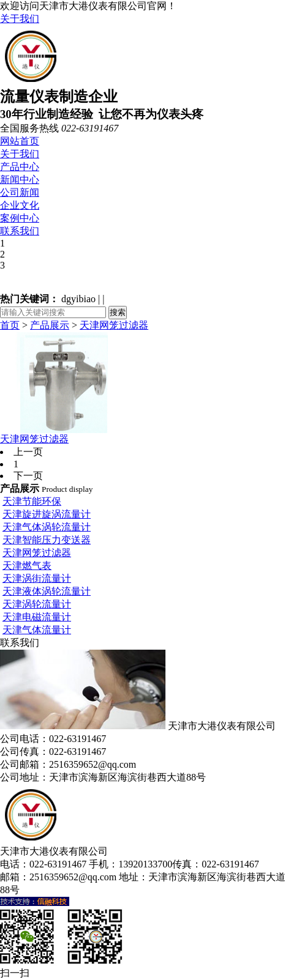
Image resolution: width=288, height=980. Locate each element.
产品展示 (50, 325)
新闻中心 (20, 180)
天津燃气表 (27, 566)
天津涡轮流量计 (37, 604)
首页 (10, 325)
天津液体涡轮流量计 (47, 591)
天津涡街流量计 (37, 578)
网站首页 (20, 141)
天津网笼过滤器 (114, 325)
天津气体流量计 (37, 630)
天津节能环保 (32, 501)
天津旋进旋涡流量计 (47, 514)
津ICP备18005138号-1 (68, 890)
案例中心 (20, 218)
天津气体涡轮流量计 (47, 527)
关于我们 (20, 19)
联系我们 (20, 231)
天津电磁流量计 (37, 617)
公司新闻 (20, 192)
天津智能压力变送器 (47, 540)
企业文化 (20, 205)
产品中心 (20, 167)
